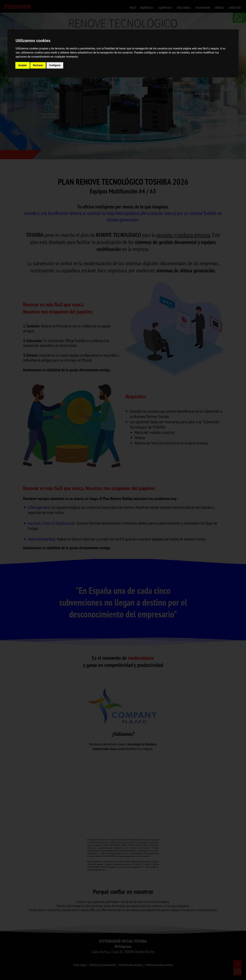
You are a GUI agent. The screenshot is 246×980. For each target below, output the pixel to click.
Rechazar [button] (38, 65)
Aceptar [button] (23, 65)
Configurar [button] (55, 65)
